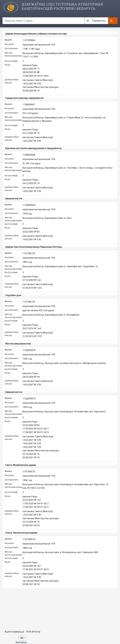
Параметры (96, 21)
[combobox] (22, 638)
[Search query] (44, 21)
